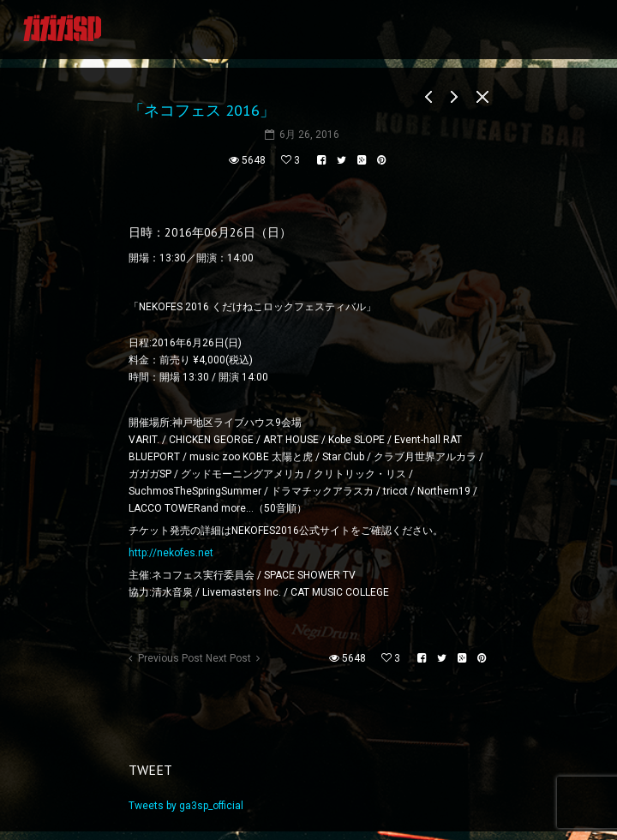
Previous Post (171, 658)
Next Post (228, 658)
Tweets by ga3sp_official (186, 806)
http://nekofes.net (171, 553)
